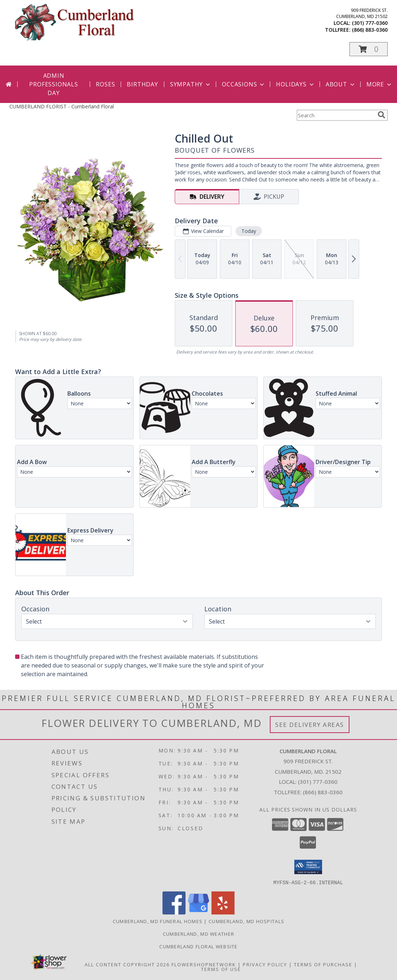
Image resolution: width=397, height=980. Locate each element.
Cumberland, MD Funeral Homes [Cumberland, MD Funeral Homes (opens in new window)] (158, 921)
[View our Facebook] (174, 912)
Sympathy (191, 84)
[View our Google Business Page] (198, 912)
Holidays (295, 84)
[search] (382, 115)
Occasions (244, 84)
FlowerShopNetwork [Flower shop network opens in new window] (204, 964)
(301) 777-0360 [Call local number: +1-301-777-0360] (370, 23)
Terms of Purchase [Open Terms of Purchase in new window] (323, 964)
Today (249, 231)
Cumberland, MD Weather (199, 934)
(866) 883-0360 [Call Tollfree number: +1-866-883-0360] (323, 792)
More (380, 84)
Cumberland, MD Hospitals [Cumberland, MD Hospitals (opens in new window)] (246, 921)
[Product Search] (336, 115)
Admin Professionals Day (53, 84)
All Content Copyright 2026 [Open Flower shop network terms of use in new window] (127, 964)
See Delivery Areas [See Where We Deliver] (310, 725)
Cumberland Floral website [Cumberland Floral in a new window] (198, 946)
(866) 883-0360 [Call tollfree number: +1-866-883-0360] (370, 30)
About (341, 84)
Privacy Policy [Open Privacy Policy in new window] (265, 964)
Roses (105, 84)
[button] (369, 49)
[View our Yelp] (223, 912)
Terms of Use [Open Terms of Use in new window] (221, 969)
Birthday (142, 84)
